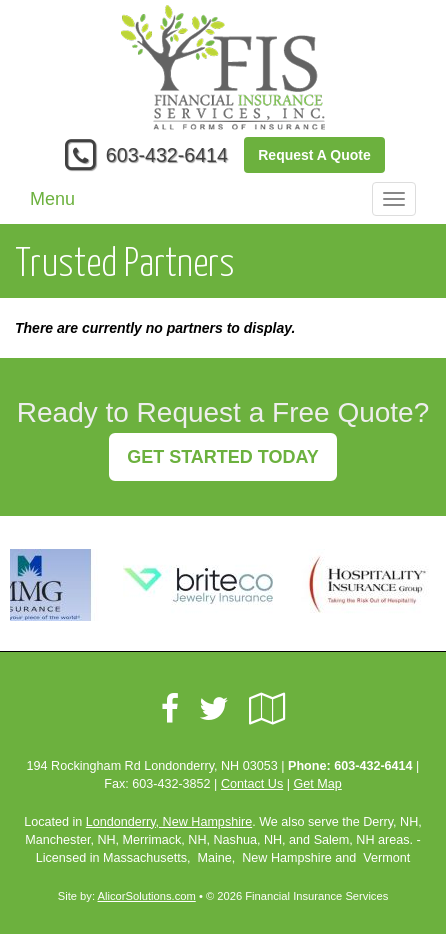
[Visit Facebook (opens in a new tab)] (170, 709)
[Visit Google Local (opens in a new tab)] (267, 709)
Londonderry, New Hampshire (169, 822)
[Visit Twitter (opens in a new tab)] (214, 709)
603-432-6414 (167, 155)
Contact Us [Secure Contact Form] (252, 784)
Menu (52, 199)
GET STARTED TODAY (223, 457)
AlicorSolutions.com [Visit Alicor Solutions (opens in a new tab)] (147, 896)
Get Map (317, 784)
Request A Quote (314, 155)
